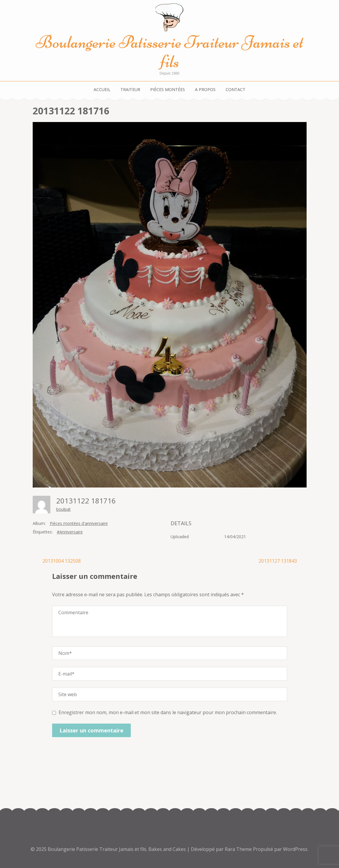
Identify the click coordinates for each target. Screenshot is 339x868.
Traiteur (130, 89)
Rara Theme (239, 849)
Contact (235, 89)
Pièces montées (168, 89)
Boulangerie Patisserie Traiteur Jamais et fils (170, 52)
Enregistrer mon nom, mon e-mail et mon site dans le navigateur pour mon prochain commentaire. (168, 712)
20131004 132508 (62, 561)
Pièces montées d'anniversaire (79, 523)
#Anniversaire (70, 532)
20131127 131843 (278, 561)
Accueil (102, 89)
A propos (205, 89)
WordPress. (296, 849)
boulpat (63, 509)
